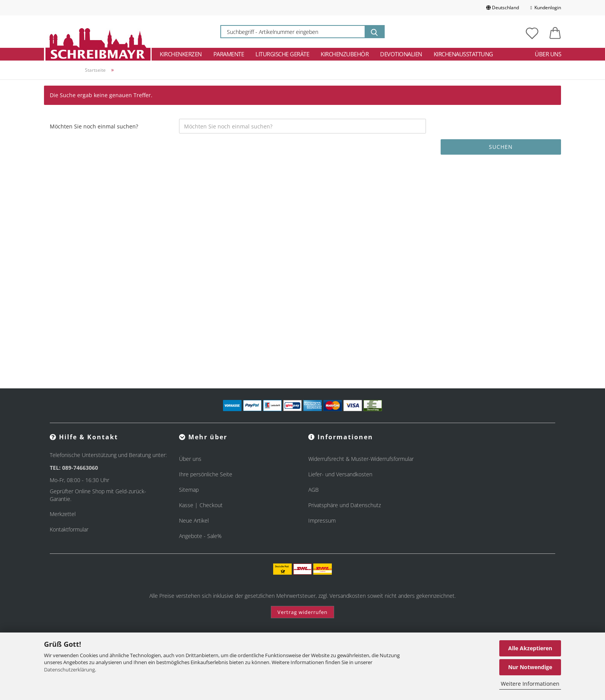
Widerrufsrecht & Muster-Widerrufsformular (361, 459)
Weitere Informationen (530, 684)
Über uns (548, 54)
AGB (313, 490)
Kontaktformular (69, 529)
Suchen (501, 147)
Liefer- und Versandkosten (340, 474)
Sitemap (189, 490)
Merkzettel (63, 514)
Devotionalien (401, 54)
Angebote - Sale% (200, 536)
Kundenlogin (546, 8)
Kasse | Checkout (201, 505)
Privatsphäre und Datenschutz (345, 505)
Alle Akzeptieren (530, 648)
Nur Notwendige (530, 667)
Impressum (322, 520)
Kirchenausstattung (463, 54)
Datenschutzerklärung (69, 670)
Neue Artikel (194, 520)
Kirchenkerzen (181, 54)
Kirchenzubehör (345, 54)
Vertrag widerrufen (302, 612)
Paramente (229, 54)
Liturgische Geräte (282, 54)
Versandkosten (348, 596)
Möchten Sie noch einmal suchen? (94, 126)
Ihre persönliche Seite (206, 474)
